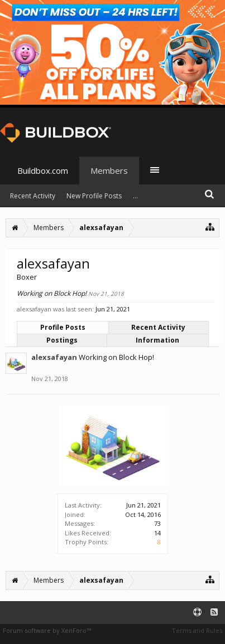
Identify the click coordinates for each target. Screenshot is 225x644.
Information (157, 340)
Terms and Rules (197, 630)
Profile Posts (63, 327)
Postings (62, 340)
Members (109, 170)
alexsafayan (54, 357)
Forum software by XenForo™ (47, 630)
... (135, 196)
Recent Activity (158, 327)
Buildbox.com (43, 170)
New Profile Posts (94, 196)
